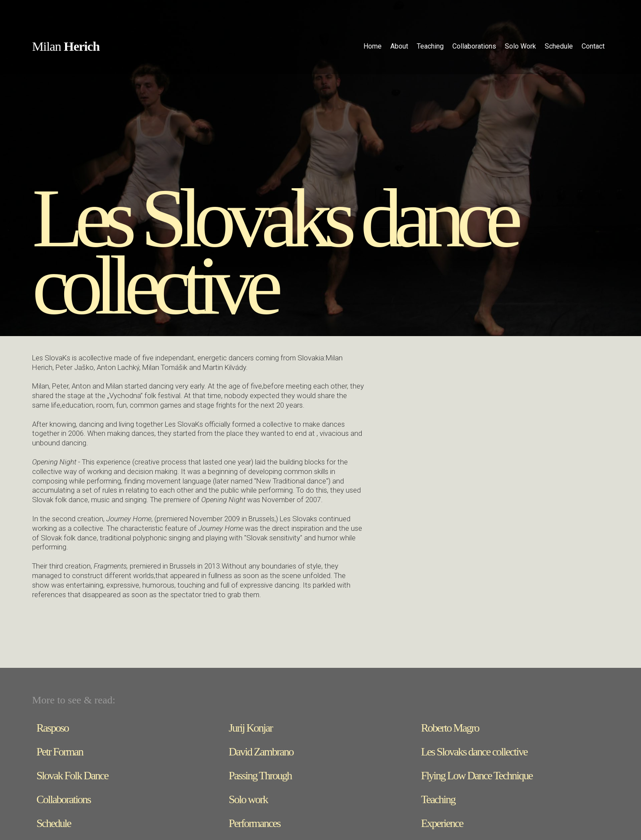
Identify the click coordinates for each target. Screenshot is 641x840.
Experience (442, 823)
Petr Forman (60, 752)
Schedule (54, 823)
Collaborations (64, 799)
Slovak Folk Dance (72, 776)
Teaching (438, 799)
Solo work (248, 799)
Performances (254, 823)
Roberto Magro (450, 728)
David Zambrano (261, 752)
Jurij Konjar (250, 728)
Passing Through (260, 776)
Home (373, 46)
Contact (593, 46)
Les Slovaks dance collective (474, 752)
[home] (66, 47)
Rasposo (52, 728)
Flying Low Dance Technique (477, 776)
